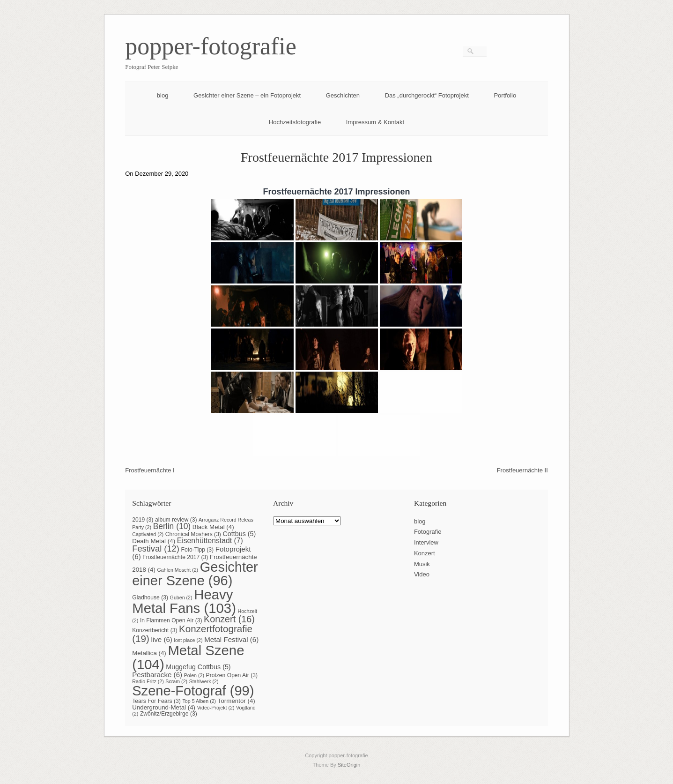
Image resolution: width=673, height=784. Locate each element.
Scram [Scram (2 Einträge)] (176, 681)
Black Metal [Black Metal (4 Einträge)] (213, 527)
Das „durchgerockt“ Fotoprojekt (427, 95)
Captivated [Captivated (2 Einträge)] (148, 534)
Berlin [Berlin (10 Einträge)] (172, 526)
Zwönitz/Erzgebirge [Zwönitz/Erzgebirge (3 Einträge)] (169, 714)
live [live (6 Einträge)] (161, 639)
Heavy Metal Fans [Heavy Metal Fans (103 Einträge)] (184, 601)
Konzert (425, 553)
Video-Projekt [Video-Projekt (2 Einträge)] (216, 708)
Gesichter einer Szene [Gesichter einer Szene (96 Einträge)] (195, 574)
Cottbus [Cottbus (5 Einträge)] (240, 534)
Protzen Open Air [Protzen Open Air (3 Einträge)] (232, 675)
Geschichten (343, 95)
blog (163, 95)
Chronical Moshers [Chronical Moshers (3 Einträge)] (193, 534)
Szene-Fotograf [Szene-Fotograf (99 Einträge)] (193, 691)
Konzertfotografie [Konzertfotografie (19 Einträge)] (192, 634)
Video (422, 574)
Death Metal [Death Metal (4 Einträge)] (154, 541)
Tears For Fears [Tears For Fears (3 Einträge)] (156, 701)
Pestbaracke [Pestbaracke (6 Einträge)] (157, 675)
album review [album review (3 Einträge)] (176, 520)
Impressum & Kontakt (375, 122)
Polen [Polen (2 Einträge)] (194, 675)
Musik (422, 564)
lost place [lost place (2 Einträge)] (189, 640)
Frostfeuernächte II (522, 470)
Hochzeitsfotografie (295, 122)
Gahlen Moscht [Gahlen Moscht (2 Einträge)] (178, 570)
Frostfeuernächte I (150, 470)
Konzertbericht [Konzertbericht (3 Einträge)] (155, 630)
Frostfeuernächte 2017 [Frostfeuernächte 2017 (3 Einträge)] (175, 557)
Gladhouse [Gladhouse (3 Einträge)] (150, 597)
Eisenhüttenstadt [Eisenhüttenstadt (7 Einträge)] (210, 541)
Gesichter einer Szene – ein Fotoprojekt (247, 95)
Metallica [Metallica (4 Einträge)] (149, 653)
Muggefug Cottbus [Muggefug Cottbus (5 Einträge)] (198, 667)
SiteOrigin (349, 765)
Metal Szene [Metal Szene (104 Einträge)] (188, 657)
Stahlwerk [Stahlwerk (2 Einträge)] (204, 681)
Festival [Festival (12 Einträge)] (156, 549)
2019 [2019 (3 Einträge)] (143, 520)
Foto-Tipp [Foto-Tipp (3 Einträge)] (198, 550)
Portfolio (505, 95)
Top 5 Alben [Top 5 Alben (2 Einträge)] (199, 701)
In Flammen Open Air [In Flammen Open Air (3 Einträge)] (171, 620)
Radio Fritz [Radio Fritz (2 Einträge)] (148, 681)
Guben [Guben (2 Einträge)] (181, 597)
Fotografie (428, 532)
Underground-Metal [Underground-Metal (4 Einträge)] (164, 707)
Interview (426, 542)
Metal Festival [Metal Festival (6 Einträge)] (231, 639)
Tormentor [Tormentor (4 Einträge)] (237, 701)
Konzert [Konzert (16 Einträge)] (229, 619)
